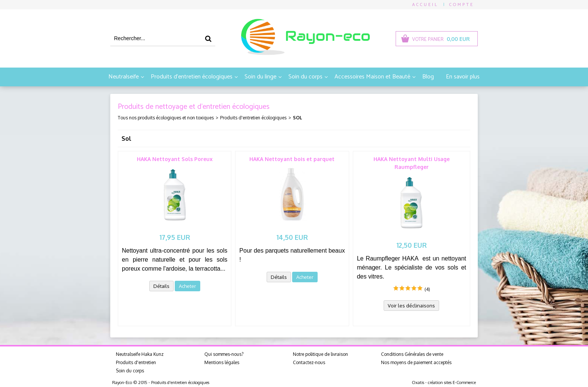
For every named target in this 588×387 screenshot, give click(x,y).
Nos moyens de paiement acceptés (416, 362)
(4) (427, 289)
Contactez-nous (309, 362)
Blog (428, 77)
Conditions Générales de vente (412, 354)
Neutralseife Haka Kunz (140, 354)
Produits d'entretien (136, 362)
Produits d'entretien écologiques (192, 77)
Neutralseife (124, 77)
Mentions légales (222, 362)
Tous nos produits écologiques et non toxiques (166, 118)
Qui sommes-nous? (224, 354)
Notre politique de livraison (320, 354)
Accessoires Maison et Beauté (372, 77)
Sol (297, 118)
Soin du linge (260, 77)
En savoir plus (463, 77)
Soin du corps (305, 77)
